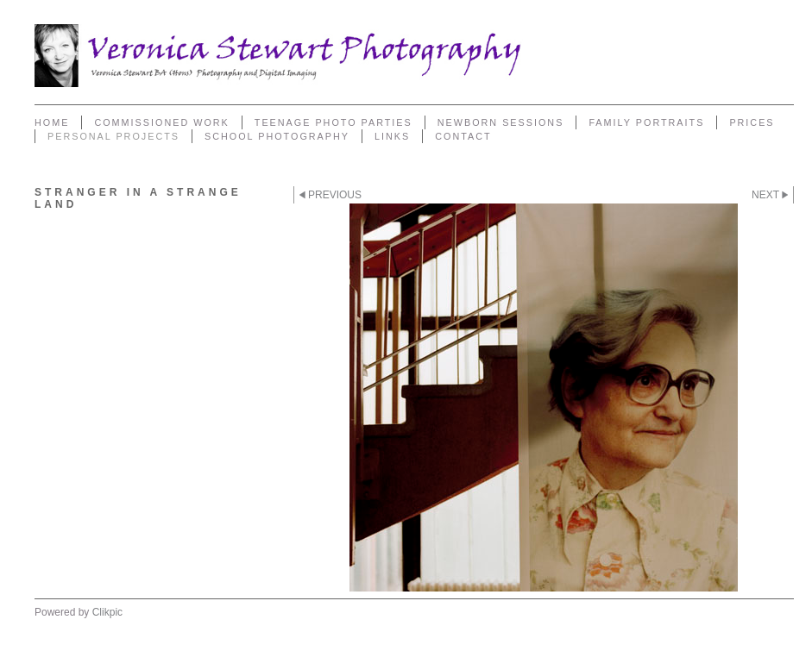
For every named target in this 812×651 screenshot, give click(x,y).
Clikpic (107, 612)
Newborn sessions (501, 122)
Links (392, 136)
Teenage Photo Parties (334, 122)
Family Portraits (646, 122)
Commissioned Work (161, 122)
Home (52, 122)
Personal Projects (113, 136)
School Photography (277, 136)
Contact (463, 136)
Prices (752, 122)
